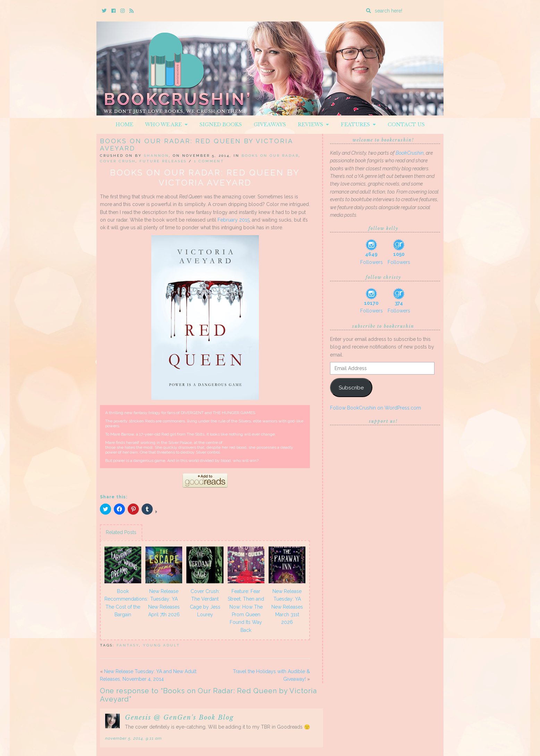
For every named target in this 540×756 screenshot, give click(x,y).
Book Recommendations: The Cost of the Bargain (124, 603)
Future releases (163, 161)
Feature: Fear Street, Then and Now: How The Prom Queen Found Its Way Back (246, 611)
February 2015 (234, 220)
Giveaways (270, 124)
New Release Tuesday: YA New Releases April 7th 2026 (164, 603)
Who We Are (166, 124)
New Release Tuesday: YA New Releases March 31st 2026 (287, 607)
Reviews (313, 124)
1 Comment (209, 161)
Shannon (157, 156)
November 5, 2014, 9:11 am (134, 738)
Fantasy (128, 645)
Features (358, 124)
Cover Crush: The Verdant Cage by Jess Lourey (205, 603)
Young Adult (162, 645)
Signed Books (221, 124)
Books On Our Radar (270, 156)
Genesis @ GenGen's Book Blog (179, 718)
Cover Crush (118, 161)
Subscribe (351, 388)
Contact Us (406, 124)
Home (124, 124)
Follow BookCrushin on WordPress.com (376, 408)
